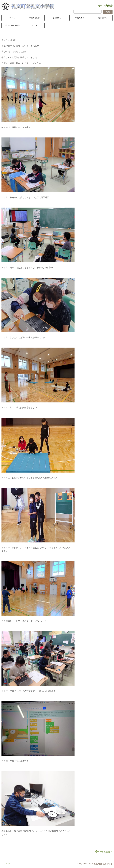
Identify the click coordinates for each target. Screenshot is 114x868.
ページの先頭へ (105, 852)
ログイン (6, 864)
